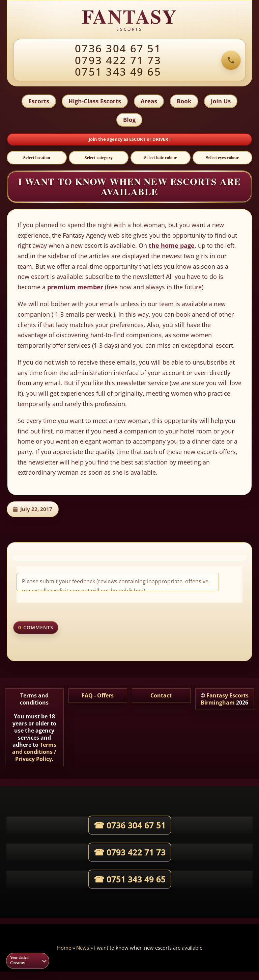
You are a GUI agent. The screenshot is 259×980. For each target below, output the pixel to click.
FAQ (87, 696)
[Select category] (99, 158)
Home (64, 948)
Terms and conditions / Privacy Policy (34, 752)
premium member (75, 287)
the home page (172, 246)
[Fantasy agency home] (129, 20)
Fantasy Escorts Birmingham (225, 699)
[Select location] (37, 158)
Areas (149, 101)
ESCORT (138, 139)
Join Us (221, 101)
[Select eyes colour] (223, 158)
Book (184, 101)
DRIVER (161, 139)
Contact (161, 696)
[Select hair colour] (161, 158)
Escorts (38, 101)
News (83, 948)
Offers (105, 696)
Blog (129, 120)
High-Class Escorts (95, 101)
